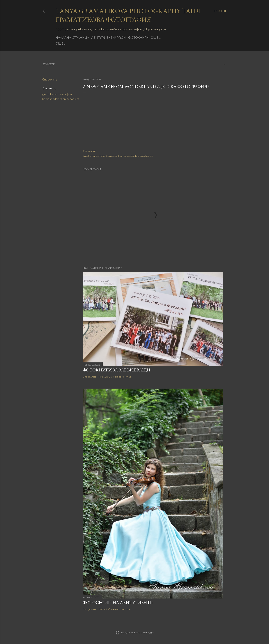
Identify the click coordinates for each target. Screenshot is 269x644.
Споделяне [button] (50, 80)
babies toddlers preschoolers (61, 99)
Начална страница (72, 38)
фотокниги (138, 38)
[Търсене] (220, 11)
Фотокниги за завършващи (117, 370)
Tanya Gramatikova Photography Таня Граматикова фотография (128, 15)
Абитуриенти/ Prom (109, 38)
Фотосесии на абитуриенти (118, 602)
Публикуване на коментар (115, 377)
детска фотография (57, 94)
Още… (156, 38)
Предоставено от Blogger (135, 633)
